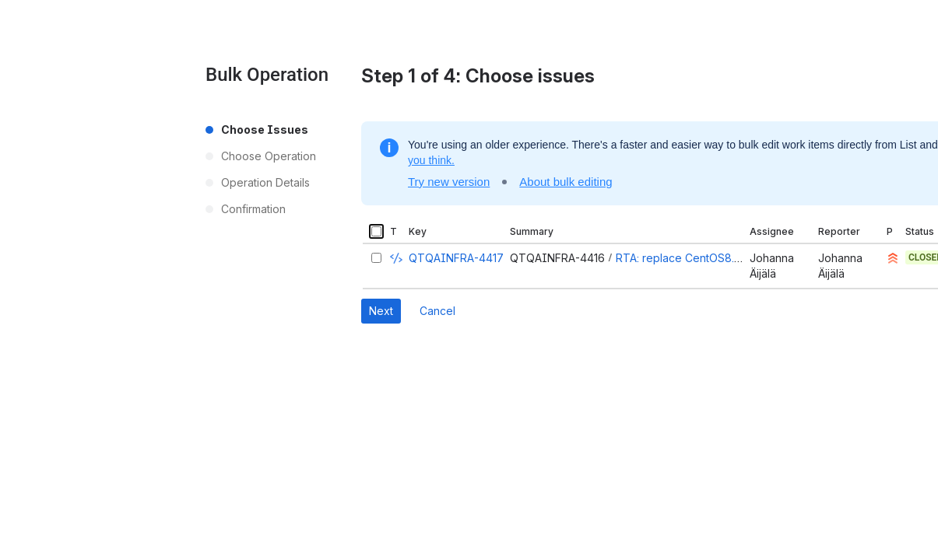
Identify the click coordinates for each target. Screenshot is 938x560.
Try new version (449, 182)
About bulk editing (566, 182)
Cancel (437, 311)
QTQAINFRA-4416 (557, 258)
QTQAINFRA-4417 (456, 258)
